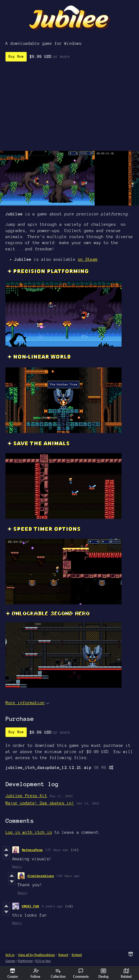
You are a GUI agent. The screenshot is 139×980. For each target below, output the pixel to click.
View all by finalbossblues (36, 955)
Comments (81, 973)
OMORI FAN (30, 906)
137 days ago (57, 850)
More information (27, 703)
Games (10, 961)
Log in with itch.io (29, 832)
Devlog (103, 973)
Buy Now (16, 57)
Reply (17, 866)
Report (63, 955)
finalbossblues (41, 876)
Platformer (25, 961)
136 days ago (68, 876)
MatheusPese (32, 850)
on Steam (88, 259)
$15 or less (43, 961)
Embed (77, 955)
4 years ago (52, 906)
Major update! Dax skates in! (40, 803)
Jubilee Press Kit (26, 796)
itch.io (10, 955)
